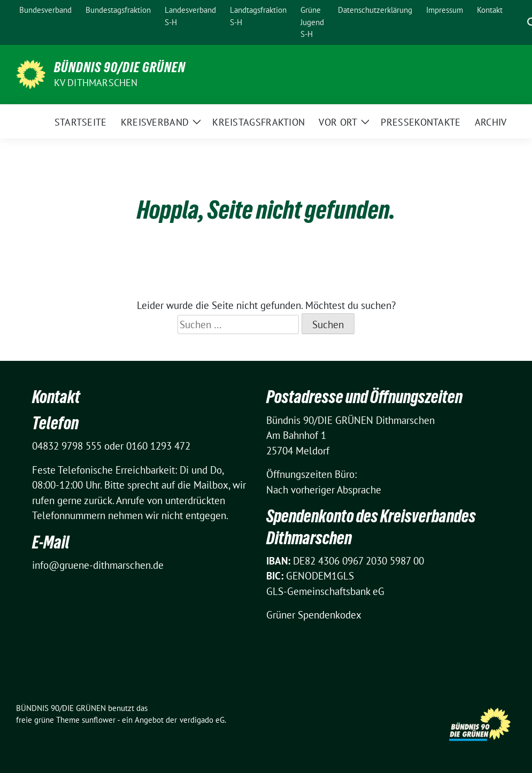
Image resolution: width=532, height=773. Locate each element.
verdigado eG (202, 720)
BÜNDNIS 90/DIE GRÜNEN (120, 67)
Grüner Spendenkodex (314, 615)
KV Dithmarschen (96, 83)
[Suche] (517, 22)
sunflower (99, 720)
